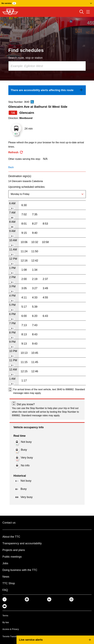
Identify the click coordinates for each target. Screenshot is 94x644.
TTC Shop (9, 583)
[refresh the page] (16, 152)
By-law (6, 622)
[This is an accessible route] (32, 102)
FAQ (5, 590)
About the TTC (11, 537)
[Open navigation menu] (88, 12)
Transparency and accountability (22, 543)
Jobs (5, 563)
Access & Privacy (11, 629)
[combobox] (47, 66)
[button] (47, 3)
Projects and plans (14, 550)
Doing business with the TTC (20, 570)
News (6, 577)
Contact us (9, 523)
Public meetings (12, 557)
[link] (47, 90)
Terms (5, 616)
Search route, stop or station (26, 58)
